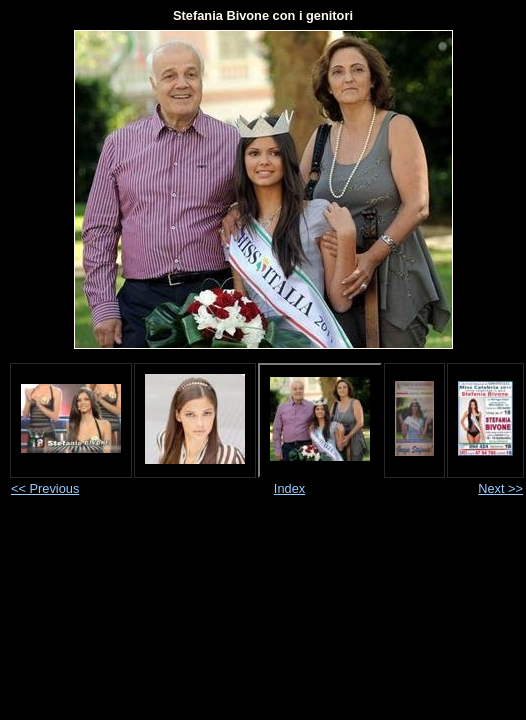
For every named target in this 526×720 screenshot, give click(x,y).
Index (289, 488)
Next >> (500, 488)
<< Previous (45, 488)
